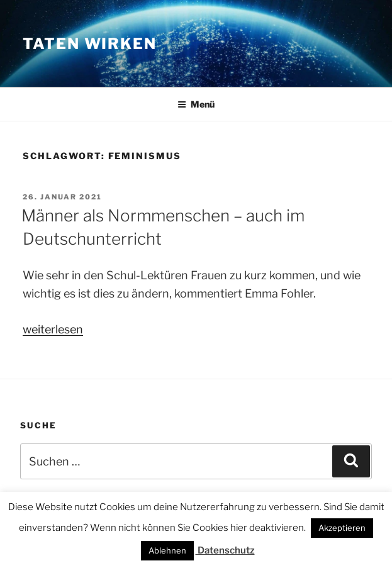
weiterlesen (53, 329)
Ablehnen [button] (167, 550)
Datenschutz (225, 550)
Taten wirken (90, 44)
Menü (196, 104)
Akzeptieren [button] (342, 528)
